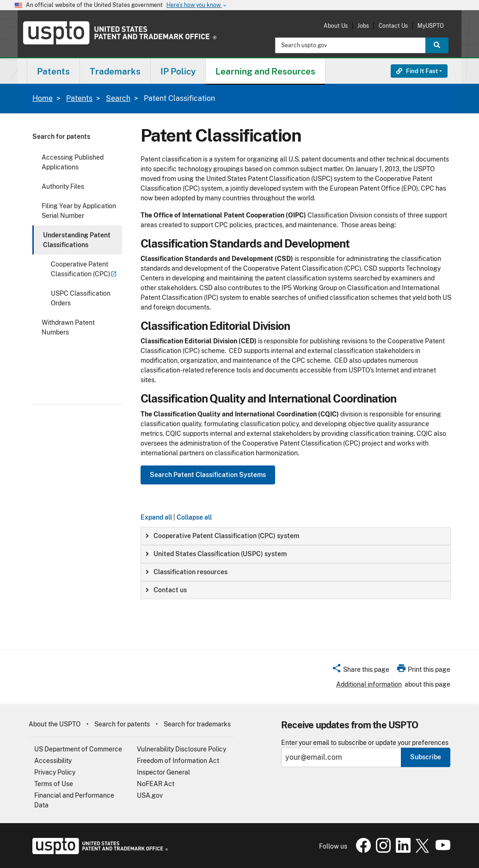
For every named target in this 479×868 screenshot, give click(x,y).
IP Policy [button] (178, 71)
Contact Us (393, 26)
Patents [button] (53, 71)
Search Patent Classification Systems (208, 475)
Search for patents (61, 136)
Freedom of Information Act (178, 761)
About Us (336, 26)
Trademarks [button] (115, 71)
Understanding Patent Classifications (77, 240)
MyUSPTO (431, 26)
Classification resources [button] (187, 572)
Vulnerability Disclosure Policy (181, 749)
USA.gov (150, 795)
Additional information (369, 684)
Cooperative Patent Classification (84, 269)
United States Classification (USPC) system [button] (216, 554)
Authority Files (63, 186)
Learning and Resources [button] (265, 71)
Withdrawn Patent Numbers (68, 327)
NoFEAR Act (156, 784)
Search (118, 98)
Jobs (363, 26)
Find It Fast (417, 71)
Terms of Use (54, 784)
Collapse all (194, 517)
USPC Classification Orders (81, 298)
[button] (360, 671)
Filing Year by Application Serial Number (79, 211)
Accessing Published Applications (73, 162)
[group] (296, 536)
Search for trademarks (197, 724)
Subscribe (426, 757)
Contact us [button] (166, 590)
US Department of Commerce (78, 749)
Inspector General (163, 772)
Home (43, 98)
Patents (79, 98)
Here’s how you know (197, 5)
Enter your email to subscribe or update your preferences (365, 743)
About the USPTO (55, 724)
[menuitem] (53, 71)
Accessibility (53, 761)
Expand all (156, 517)
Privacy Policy (55, 772)
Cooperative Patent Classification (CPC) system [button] (222, 536)
